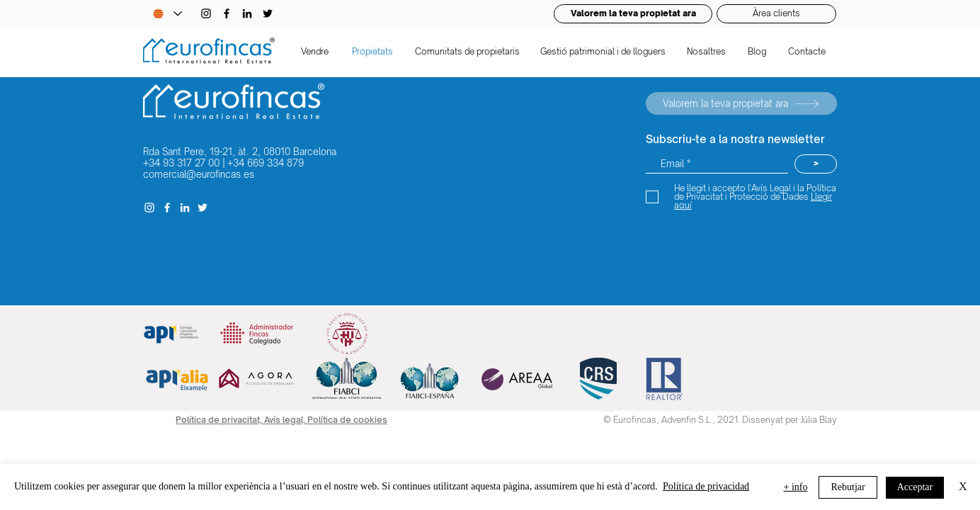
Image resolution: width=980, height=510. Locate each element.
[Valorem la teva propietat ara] (741, 103)
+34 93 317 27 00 (181, 163)
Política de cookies (347, 420)
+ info (796, 487)
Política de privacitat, (220, 420)
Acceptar (915, 487)
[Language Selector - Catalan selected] (167, 14)
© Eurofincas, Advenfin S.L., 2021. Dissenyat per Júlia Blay (720, 420)
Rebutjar (848, 487)
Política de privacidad (706, 486)
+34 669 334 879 (266, 163)
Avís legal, (286, 420)
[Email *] (717, 164)
